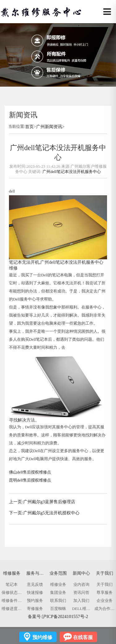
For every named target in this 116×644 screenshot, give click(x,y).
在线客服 (83, 637)
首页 (29, 127)
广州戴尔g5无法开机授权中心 (51, 513)
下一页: (16, 513)
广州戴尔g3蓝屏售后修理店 (49, 502)
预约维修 (42, 637)
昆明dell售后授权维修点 (30, 480)
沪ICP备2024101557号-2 (65, 616)
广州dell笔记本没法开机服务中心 (71, 172)
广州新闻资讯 (49, 127)
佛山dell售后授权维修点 (30, 472)
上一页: (16, 502)
